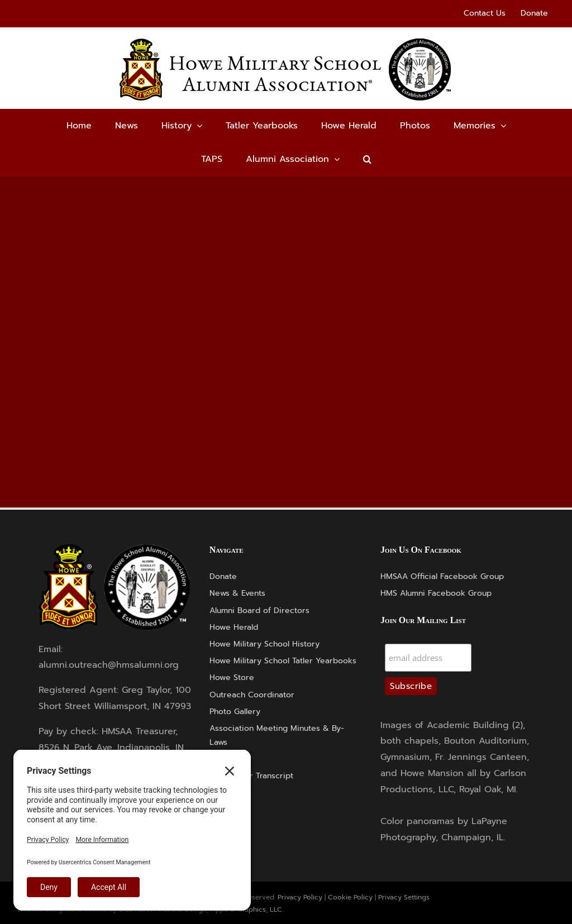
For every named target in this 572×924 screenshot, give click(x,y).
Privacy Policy (300, 897)
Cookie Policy (350, 897)
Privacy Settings (404, 897)
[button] (367, 159)
